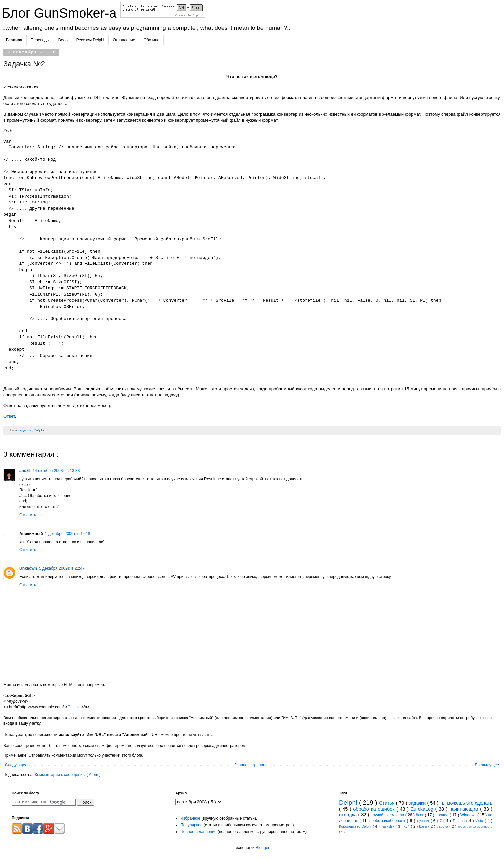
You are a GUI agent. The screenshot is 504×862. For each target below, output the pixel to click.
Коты (424, 826)
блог (420, 815)
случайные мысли (388, 815)
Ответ (9, 416)
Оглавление (124, 40)
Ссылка (75, 707)
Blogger (263, 848)
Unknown (28, 568)
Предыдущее (487, 765)
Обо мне (151, 40)
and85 (25, 471)
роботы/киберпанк (389, 821)
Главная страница (251, 765)
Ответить (28, 515)
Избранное (190, 818)
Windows (469, 815)
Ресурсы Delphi (90, 40)
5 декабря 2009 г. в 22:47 (62, 568)
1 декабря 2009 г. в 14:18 (68, 534)
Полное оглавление (198, 832)
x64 (407, 826)
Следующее (16, 765)
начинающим (465, 809)
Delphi (39, 430)
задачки (25, 430)
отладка (349, 815)
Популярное (192, 825)
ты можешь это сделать (466, 803)
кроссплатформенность (475, 826)
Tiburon (459, 821)
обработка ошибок (375, 809)
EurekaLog (423, 809)
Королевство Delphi (356, 826)
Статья (388, 803)
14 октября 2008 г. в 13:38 (56, 471)
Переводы (40, 40)
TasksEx (388, 826)
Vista (480, 821)
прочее (443, 815)
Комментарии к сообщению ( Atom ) (68, 775)
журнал (424, 821)
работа (443, 826)
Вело (63, 40)
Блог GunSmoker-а (61, 13)
